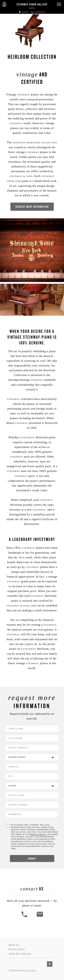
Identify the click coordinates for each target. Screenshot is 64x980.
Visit (24, 12)
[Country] (32, 757)
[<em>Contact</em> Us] (40, 917)
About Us (14, 945)
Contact (38, 12)
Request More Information (32, 207)
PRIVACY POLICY (38, 834)
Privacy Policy (17, 949)
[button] (59, 4)
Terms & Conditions (20, 954)
